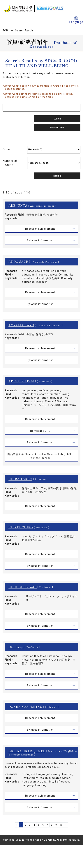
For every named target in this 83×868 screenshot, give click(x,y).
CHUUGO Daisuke (23, 587)
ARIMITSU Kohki (22, 381)
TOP (5, 31)
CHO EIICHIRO (21, 527)
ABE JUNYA (18, 205)
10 (61, 825)
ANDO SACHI (19, 261)
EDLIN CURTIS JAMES (27, 751)
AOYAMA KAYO (21, 325)
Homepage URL (40, 431)
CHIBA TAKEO (20, 479)
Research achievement (40, 229)
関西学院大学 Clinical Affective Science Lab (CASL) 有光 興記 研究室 (40, 456)
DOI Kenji (16, 647)
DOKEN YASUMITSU (25, 706)
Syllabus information (40, 240)
